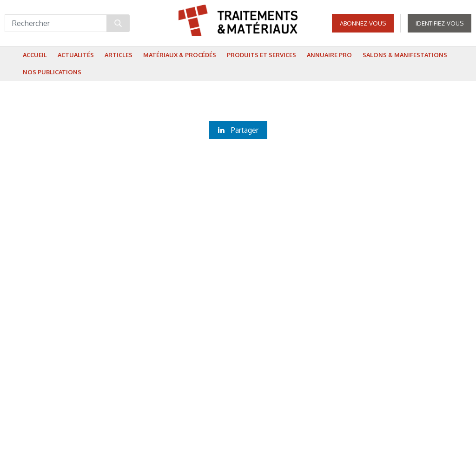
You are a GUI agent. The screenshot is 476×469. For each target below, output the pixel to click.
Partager (238, 130)
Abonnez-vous (363, 23)
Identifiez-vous (440, 23)
